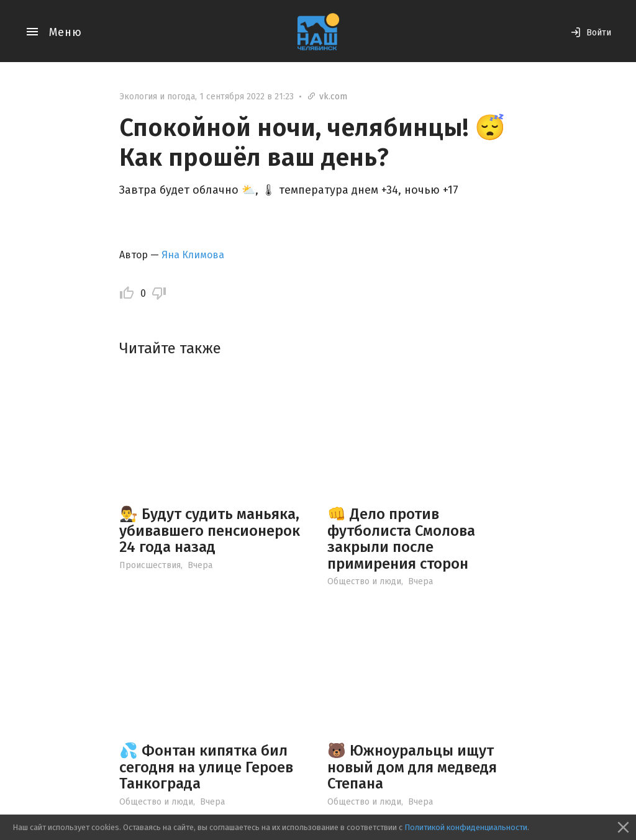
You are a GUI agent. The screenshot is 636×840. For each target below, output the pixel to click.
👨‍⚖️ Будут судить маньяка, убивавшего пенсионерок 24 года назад (210, 531)
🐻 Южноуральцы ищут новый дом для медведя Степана (412, 767)
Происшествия (150, 565)
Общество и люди (364, 581)
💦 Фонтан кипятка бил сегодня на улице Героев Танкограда (206, 767)
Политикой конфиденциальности (466, 827)
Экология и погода (157, 97)
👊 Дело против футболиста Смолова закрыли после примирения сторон (401, 539)
